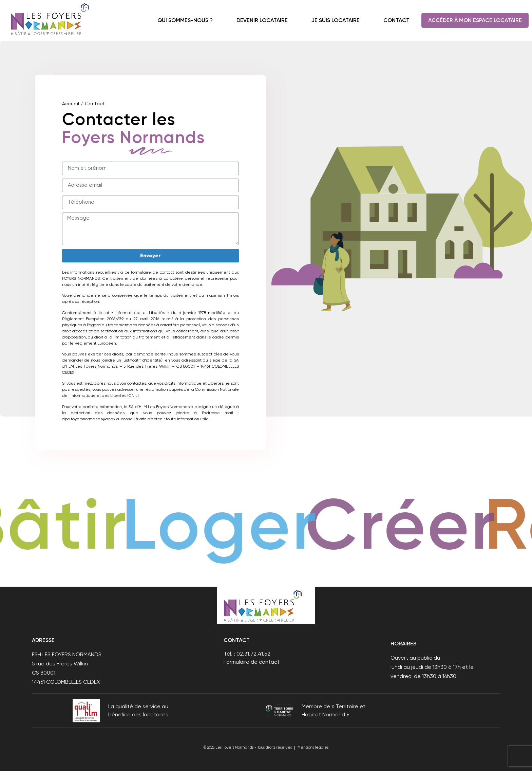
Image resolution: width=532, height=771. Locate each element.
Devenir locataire (262, 20)
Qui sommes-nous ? (185, 20)
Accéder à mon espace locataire (475, 20)
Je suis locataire (336, 20)
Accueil (71, 104)
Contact (396, 20)
